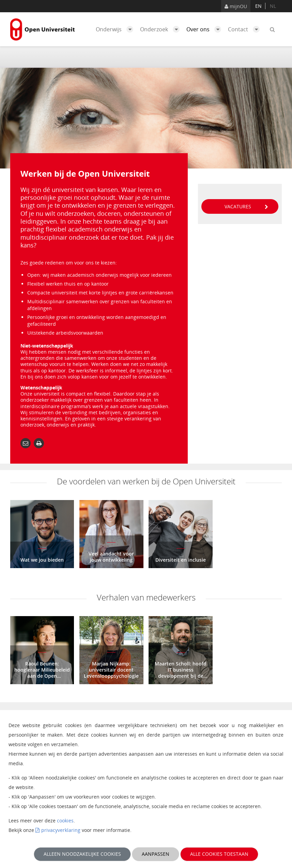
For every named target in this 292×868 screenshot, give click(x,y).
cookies (65, 821)
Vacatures (246, 206)
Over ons (205, 29)
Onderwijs (116, 29)
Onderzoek (162, 29)
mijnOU (236, 6)
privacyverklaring (61, 830)
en (258, 6)
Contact (245, 29)
